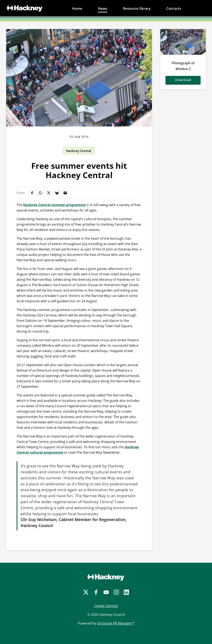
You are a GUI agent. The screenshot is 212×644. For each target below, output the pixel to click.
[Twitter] (86, 592)
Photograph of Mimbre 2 (183, 66)
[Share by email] (65, 193)
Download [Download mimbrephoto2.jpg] (183, 80)
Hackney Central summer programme (54, 205)
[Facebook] (96, 592)
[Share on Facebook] (32, 193)
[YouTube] (106, 592)
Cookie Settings (106, 606)
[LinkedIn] (126, 592)
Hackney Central (79, 151)
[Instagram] (116, 592)
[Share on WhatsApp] (40, 193)
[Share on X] (49, 193)
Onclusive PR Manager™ (116, 623)
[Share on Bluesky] (57, 193)
